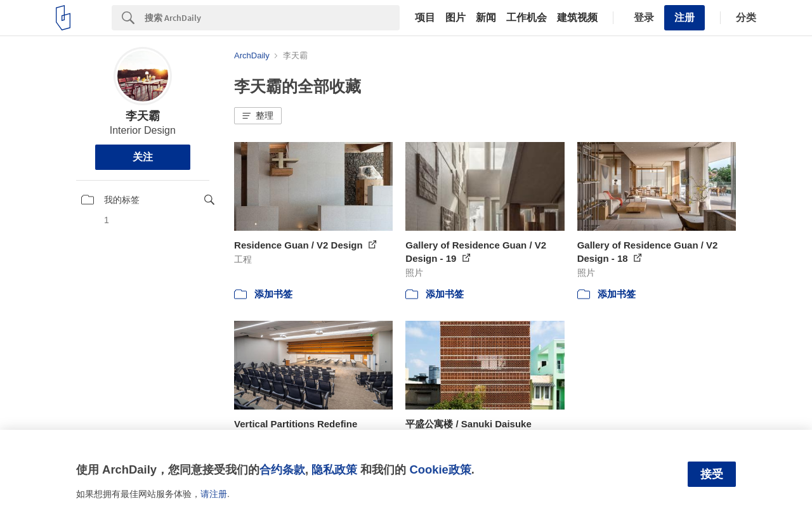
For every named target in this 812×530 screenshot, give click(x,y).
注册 (684, 17)
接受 (712, 474)
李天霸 (143, 116)
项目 (425, 18)
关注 (143, 157)
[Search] (272, 18)
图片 (455, 18)
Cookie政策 (440, 469)
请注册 (214, 494)
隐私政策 (334, 469)
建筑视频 (577, 18)
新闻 (486, 18)
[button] (258, 116)
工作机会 (527, 18)
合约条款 (282, 469)
